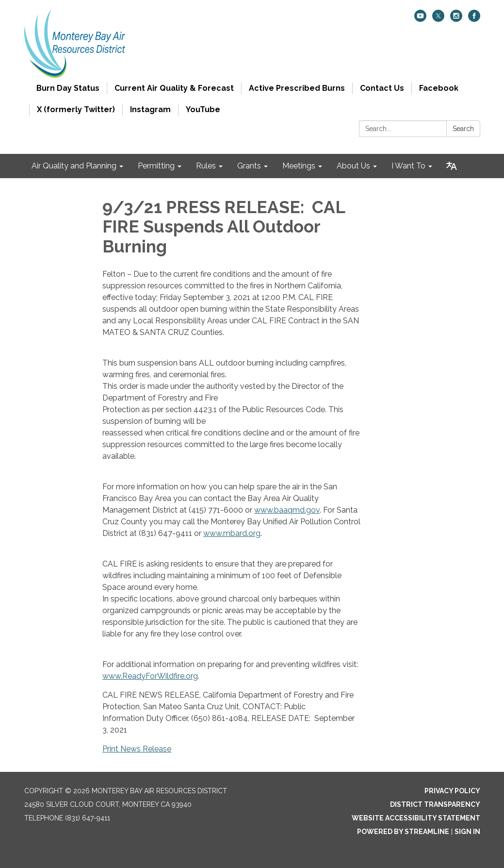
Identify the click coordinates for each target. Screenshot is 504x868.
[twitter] (438, 19)
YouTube (203, 109)
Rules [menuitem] (206, 166)
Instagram (150, 109)
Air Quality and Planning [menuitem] (74, 166)
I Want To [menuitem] (408, 166)
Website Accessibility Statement (416, 818)
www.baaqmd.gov (287, 510)
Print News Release (137, 749)
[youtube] (420, 19)
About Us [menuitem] (353, 166)
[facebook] (474, 19)
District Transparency (435, 804)
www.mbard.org (232, 533)
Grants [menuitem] (249, 166)
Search (463, 129)
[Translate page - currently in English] (452, 166)
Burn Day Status (68, 88)
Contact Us (382, 88)
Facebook (439, 88)
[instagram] (456, 19)
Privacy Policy (452, 791)
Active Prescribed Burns (297, 88)
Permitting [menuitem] (156, 166)
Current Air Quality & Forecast (174, 88)
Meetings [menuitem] (299, 166)
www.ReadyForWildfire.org (150, 676)
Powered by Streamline (403, 832)
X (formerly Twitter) (76, 109)
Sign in (467, 832)
